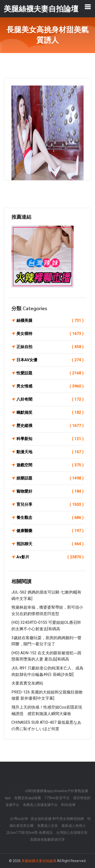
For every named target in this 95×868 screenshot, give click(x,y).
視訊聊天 (50, 544)
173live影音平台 (57, 798)
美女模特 (50, 334)
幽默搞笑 (50, 413)
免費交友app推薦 (28, 798)
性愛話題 (50, 373)
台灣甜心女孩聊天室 (72, 833)
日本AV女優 (50, 360)
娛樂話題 (50, 478)
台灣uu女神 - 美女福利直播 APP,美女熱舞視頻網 (47, 819)
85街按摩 (68, 805)
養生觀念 (50, 518)
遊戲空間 (50, 465)
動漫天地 (50, 452)
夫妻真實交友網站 (27, 683)
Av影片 (50, 557)
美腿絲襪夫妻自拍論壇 (39, 861)
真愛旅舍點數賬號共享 (47, 839)
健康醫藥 (50, 531)
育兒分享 (50, 505)
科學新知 (50, 439)
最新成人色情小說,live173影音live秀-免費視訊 (46, 829)
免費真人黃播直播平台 (40, 805)
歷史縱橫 (50, 426)
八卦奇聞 (50, 399)
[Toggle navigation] (88, 7)
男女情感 (50, 386)
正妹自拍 (50, 347)
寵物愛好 (50, 491)
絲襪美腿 (50, 321)
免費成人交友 (47, 826)
